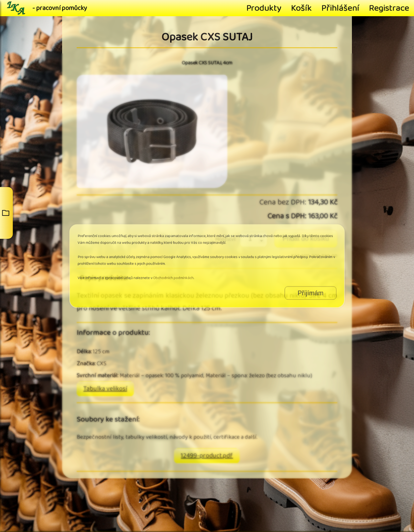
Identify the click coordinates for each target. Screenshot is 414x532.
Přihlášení (340, 8)
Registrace (389, 8)
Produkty (264, 8)
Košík (301, 8)
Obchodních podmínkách (181, 275)
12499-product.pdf (207, 456)
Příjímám (287, 287)
